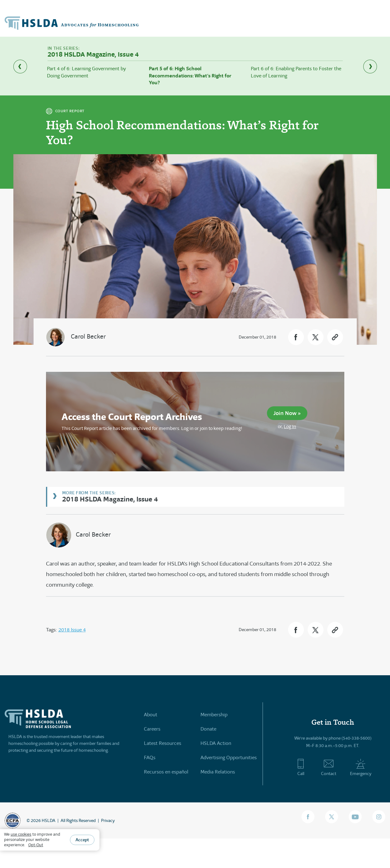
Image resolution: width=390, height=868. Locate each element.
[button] (296, 337)
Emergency (361, 767)
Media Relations (218, 772)
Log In (290, 426)
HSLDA (48, 820)
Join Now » (287, 413)
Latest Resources (163, 743)
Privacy (108, 820)
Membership (214, 715)
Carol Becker (88, 337)
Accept (82, 840)
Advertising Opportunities (229, 757)
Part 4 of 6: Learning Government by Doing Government (86, 72)
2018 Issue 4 (72, 630)
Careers (152, 729)
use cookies (21, 834)
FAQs (150, 757)
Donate (208, 729)
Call (301, 767)
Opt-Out (36, 845)
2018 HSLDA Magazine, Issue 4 (110, 499)
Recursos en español (166, 772)
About (151, 715)
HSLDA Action (216, 743)
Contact (329, 767)
